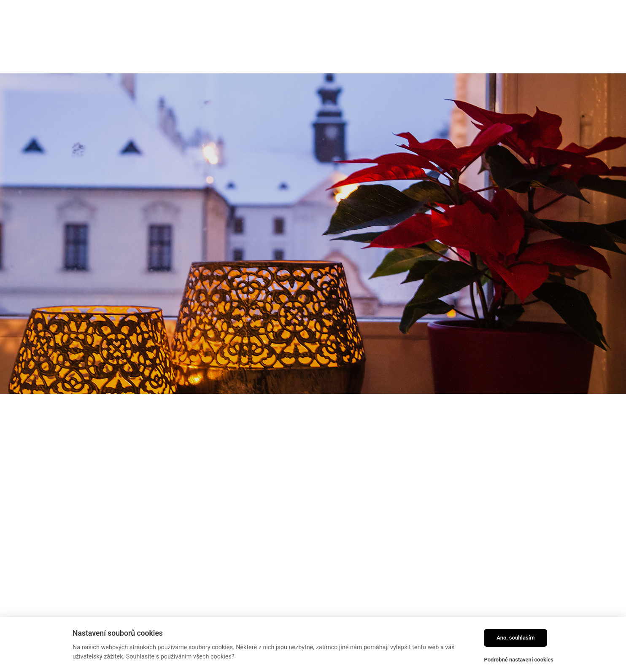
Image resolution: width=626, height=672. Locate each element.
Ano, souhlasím (516, 638)
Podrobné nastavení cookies (519, 660)
